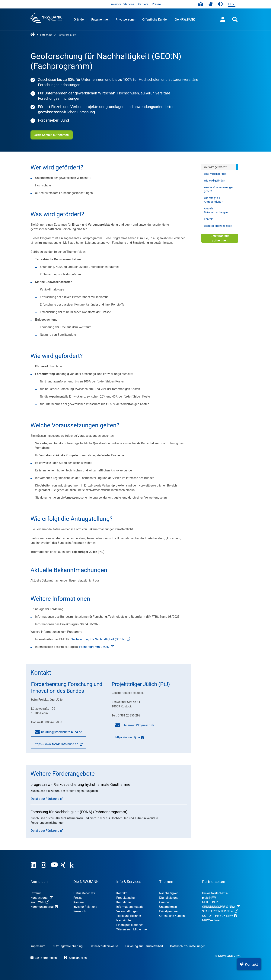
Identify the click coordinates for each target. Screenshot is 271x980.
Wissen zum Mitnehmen (132, 929)
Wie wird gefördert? (215, 181)
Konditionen (124, 902)
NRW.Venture (211, 920)
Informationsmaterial (130, 907)
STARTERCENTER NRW (220, 911)
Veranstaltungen (127, 911)
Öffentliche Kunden (155, 20)
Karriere (143, 4)
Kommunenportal (44, 907)
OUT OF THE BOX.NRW (220, 916)
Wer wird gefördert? (215, 167)
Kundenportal (42, 898)
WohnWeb (40, 902)
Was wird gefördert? (216, 174)
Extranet (36, 893)
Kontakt (209, 219)
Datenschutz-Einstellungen (188, 946)
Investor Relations (122, 4)
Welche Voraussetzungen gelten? (219, 189)
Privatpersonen (126, 20)
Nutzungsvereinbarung (68, 946)
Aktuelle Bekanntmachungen (216, 210)
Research (80, 911)
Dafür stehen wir (84, 893)
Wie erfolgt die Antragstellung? (213, 200)
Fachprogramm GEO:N (96, 647)
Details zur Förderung (45, 799)
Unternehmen (100, 20)
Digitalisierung (169, 898)
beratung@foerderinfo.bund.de (58, 732)
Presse (156, 4)
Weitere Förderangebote (218, 226)
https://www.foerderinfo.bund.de (57, 746)
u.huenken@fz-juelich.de (135, 725)
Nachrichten (124, 920)
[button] (249, 964)
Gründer (79, 20)
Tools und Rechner (129, 916)
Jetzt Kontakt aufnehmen (52, 135)
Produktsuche (125, 898)
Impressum (38, 946)
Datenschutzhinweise (104, 946)
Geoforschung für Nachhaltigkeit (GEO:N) (100, 639)
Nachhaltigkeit (169, 893)
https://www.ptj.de (128, 739)
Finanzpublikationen (130, 925)
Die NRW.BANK (185, 20)
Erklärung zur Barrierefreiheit (144, 946)
